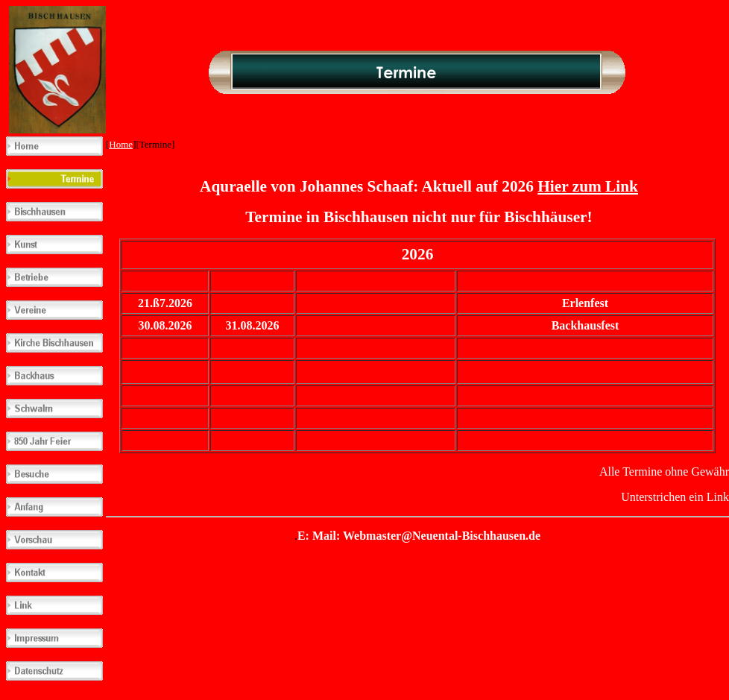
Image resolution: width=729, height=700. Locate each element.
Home (121, 144)
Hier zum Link (588, 186)
